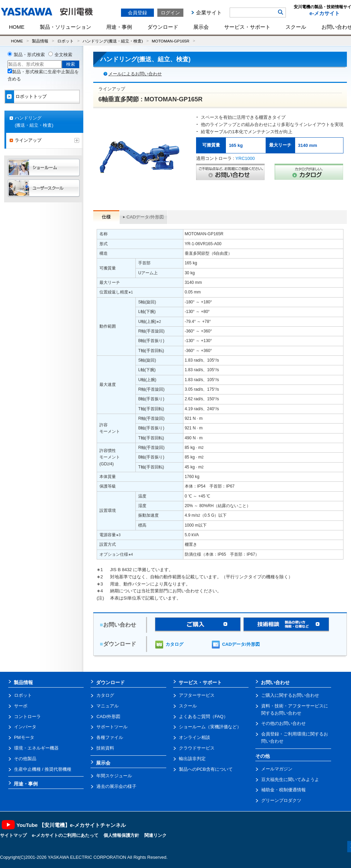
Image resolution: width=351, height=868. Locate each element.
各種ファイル (110, 737)
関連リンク (155, 835)
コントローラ (27, 716)
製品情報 (40, 41)
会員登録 (137, 13)
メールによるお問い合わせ (135, 74)
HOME (17, 27)
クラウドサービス (197, 748)
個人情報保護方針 (121, 835)
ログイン (170, 13)
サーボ (21, 706)
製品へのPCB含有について (206, 769)
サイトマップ (13, 835)
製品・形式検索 (29, 55)
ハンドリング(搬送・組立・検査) (113, 41)
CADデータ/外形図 (145, 217)
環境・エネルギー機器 (36, 748)
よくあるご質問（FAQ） (203, 716)
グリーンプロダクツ (281, 800)
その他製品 (25, 759)
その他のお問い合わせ (283, 723)
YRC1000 (245, 158)
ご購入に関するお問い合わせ (290, 695)
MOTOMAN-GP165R (171, 41)
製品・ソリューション (65, 27)
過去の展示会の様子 (116, 786)
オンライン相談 (195, 737)
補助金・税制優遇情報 (283, 790)
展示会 (201, 27)
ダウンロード (163, 27)
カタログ (174, 644)
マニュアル (107, 706)
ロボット (65, 41)
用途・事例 (119, 27)
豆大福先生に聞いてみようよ (290, 779)
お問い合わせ (275, 682)
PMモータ (24, 737)
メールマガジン (277, 769)
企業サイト (209, 12)
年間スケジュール (114, 776)
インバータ (25, 727)
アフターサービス (197, 695)
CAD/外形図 (108, 716)
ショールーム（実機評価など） (210, 727)
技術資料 (105, 748)
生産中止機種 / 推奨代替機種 (43, 769)
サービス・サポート (247, 27)
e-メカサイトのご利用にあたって (65, 835)
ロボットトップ (31, 96)
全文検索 (63, 55)
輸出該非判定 (192, 759)
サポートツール (112, 727)
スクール (296, 27)
